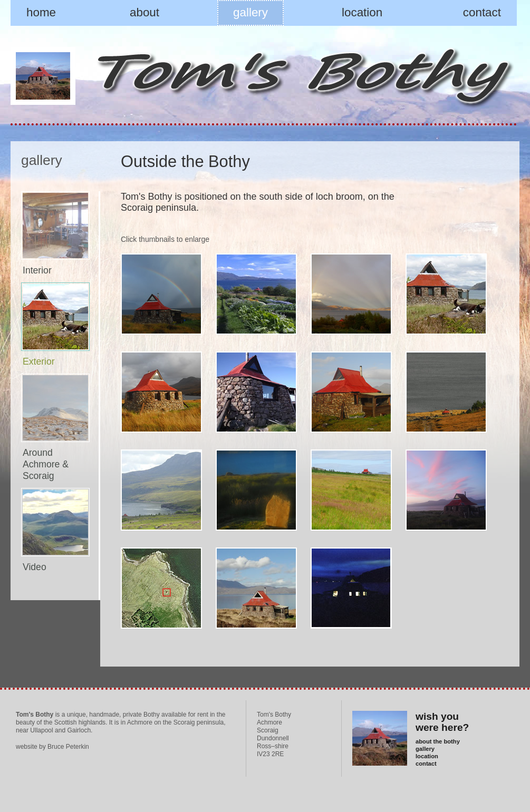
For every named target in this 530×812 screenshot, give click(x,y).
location (362, 12)
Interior (37, 270)
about (144, 12)
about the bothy (438, 741)
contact (482, 12)
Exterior (39, 361)
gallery (250, 12)
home (41, 12)
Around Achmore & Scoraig (46, 464)
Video (35, 567)
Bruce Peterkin (68, 747)
